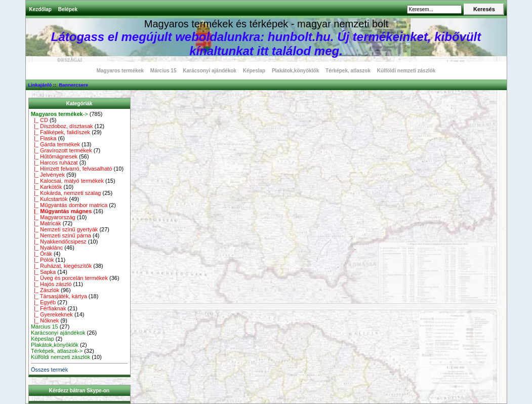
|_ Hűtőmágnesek (54, 156)
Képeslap (254, 71)
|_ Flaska (44, 138)
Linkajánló (40, 85)
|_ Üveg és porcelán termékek (69, 278)
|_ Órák (42, 254)
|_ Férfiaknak (49, 308)
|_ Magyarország (53, 217)
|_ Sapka (43, 272)
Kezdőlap (40, 9)
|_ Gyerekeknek (52, 314)
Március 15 (163, 71)
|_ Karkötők (47, 187)
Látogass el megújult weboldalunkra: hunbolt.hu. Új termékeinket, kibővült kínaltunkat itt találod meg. (266, 44)
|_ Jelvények (48, 175)
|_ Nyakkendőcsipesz (59, 241)
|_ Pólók (43, 260)
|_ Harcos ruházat (54, 163)
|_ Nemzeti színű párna (61, 235)
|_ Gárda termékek (55, 144)
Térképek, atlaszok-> (57, 351)
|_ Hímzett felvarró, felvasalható (72, 169)
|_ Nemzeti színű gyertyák (64, 229)
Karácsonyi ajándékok (210, 71)
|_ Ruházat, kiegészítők (61, 266)
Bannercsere (73, 85)
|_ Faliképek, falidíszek (60, 132)
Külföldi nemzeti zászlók (406, 71)
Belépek (68, 9)
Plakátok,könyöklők (295, 71)
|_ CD (39, 120)
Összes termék (49, 370)
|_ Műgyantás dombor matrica (69, 205)
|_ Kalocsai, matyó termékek (67, 181)
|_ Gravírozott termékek (62, 150)
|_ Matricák (46, 223)
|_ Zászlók (45, 290)
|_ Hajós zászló (51, 284)
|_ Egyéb (43, 302)
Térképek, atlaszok (348, 71)
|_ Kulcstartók (49, 199)
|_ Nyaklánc (47, 248)
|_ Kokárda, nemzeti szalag (66, 193)
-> (59, 114)
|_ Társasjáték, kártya (59, 296)
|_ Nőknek (45, 320)
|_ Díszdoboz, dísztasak (62, 126)
